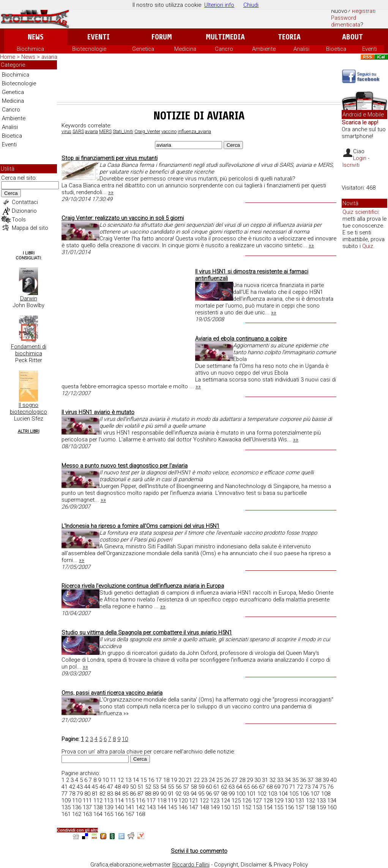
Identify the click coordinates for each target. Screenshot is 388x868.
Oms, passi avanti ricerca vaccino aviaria (112, 693)
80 (87, 794)
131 (300, 801)
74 (315, 787)
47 (110, 787)
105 (294, 794)
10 (125, 739)
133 (321, 801)
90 (163, 794)
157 (300, 807)
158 (311, 807)
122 (204, 801)
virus (66, 132)
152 (247, 807)
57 (186, 787)
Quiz (368, 246)
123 (215, 801)
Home (8, 57)
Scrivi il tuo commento (199, 851)
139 (109, 807)
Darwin (29, 298)
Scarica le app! (360, 122)
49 (125, 787)
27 (235, 780)
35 (295, 780)
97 (216, 794)
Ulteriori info (219, 5)
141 (130, 807)
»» (111, 192)
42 (72, 787)
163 (87, 814)
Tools (19, 220)
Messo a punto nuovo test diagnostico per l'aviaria (125, 466)
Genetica (143, 49)
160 (332, 807)
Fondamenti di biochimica (29, 350)
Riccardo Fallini (191, 865)
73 (308, 787)
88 (148, 794)
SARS (78, 132)
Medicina (185, 49)
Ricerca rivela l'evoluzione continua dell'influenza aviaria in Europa (143, 586)
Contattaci (25, 202)
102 (262, 794)
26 (227, 780)
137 (87, 807)
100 (241, 794)
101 (251, 794)
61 (216, 787)
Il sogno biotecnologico (28, 408)
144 (162, 807)
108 (326, 794)
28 (242, 780)
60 (209, 787)
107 (315, 794)
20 (181, 780)
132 (311, 801)
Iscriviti (351, 165)
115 (130, 801)
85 (125, 794)
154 (268, 807)
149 (215, 807)
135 (66, 807)
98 (224, 794)
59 (201, 787)
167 (130, 814)
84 (118, 794)
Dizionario (24, 211)
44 (87, 787)
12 (121, 780)
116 (140, 801)
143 (151, 807)
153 (257, 807)
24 (212, 780)
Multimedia (225, 37)
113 (109, 801)
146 (183, 807)
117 (151, 801)
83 (110, 794)
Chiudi (251, 5)
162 (77, 814)
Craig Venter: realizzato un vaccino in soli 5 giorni (123, 218)
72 (300, 787)
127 (257, 801)
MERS (105, 132)
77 (65, 794)
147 (194, 807)
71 (292, 787)
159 (321, 807)
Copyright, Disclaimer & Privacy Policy (261, 865)
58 (194, 787)
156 (289, 807)
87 (140, 794)
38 (318, 780)
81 (95, 794)
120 (183, 801)
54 (163, 787)
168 (140, 814)
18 (166, 780)
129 (279, 801)
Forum (162, 37)
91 (171, 794)
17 (159, 780)
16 (151, 780)
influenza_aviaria (194, 132)
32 (273, 780)
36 (303, 780)
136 (77, 807)
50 (133, 787)
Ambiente (264, 49)
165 (109, 814)
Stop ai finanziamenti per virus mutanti (110, 158)
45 (95, 787)
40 (333, 780)
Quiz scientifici (360, 212)
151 (236, 807)
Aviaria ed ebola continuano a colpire (241, 339)
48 (118, 787)
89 (156, 794)
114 (119, 801)
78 (72, 794)
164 (98, 814)
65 (247, 787)
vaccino (169, 132)
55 (171, 787)
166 (119, 814)
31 (265, 780)
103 (273, 794)
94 (194, 794)
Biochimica (30, 49)
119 (172, 801)
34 (288, 780)
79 (80, 794)
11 (113, 780)
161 (66, 814)
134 (332, 801)
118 (162, 801)
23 (204, 780)
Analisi (301, 49)
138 (98, 807)
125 (236, 801)
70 (285, 787)
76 (330, 787)
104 (283, 794)
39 (326, 780)
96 (209, 794)
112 (98, 801)
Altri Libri (29, 431)
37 (311, 780)
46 (103, 787)
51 (140, 787)
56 (178, 787)
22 (197, 780)
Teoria (289, 37)
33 (280, 780)
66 (254, 787)
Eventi (99, 37)
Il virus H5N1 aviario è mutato (98, 412)
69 (277, 787)
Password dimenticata (346, 21)
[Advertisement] (199, 81)
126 (247, 801)
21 (189, 780)
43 (80, 787)
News (35, 37)
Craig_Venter (147, 132)
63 (232, 787)
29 (250, 780)
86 (133, 794)
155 (279, 807)
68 (270, 787)
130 (289, 801)
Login (360, 158)
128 (268, 801)
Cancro (224, 49)
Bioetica (336, 49)
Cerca (11, 193)
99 (232, 794)
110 (77, 801)
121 (194, 801)
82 (103, 794)
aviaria (91, 132)
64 (239, 787)
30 (257, 780)
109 (66, 801)
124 (226, 801)
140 (119, 807)
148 (204, 807)
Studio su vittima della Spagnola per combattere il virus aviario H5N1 (147, 633)
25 (219, 780)
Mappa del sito (30, 228)
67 (262, 787)
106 (304, 794)
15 (144, 780)
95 (201, 794)
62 (224, 787)
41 (65, 787)
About (353, 37)
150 (226, 807)
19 (174, 780)
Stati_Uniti (123, 132)
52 (148, 787)
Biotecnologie (89, 49)
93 (186, 794)
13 (128, 780)
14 (136, 780)
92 (178, 794)
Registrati (364, 11)
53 (156, 787)
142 (140, 807)
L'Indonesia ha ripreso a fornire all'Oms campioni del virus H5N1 (140, 526)
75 (323, 787)
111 (87, 801)
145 (172, 807)
